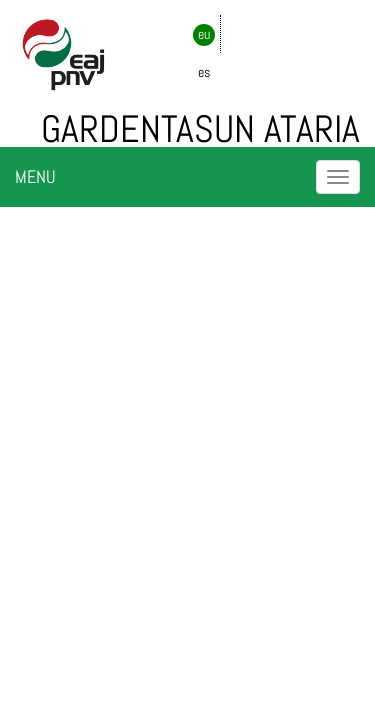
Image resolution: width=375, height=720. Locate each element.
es (204, 72)
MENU (35, 176)
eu (204, 34)
